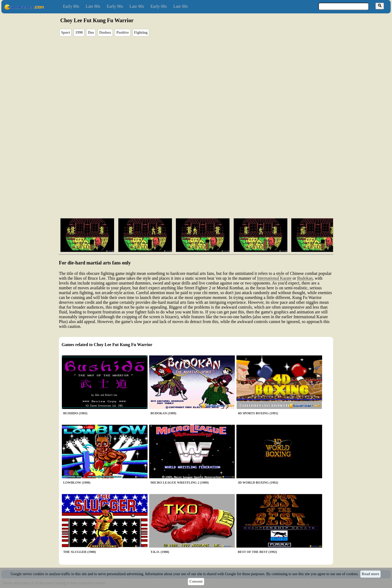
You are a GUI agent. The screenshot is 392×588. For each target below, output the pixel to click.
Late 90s (137, 6)
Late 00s (181, 6)
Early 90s (115, 6)
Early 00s (159, 6)
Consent (196, 581)
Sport (65, 33)
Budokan (305, 278)
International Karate (274, 278)
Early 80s (71, 6)
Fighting (141, 33)
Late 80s (93, 6)
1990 (79, 33)
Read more (370, 574)
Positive (123, 33)
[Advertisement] (211, 189)
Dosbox (105, 33)
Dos (91, 33)
